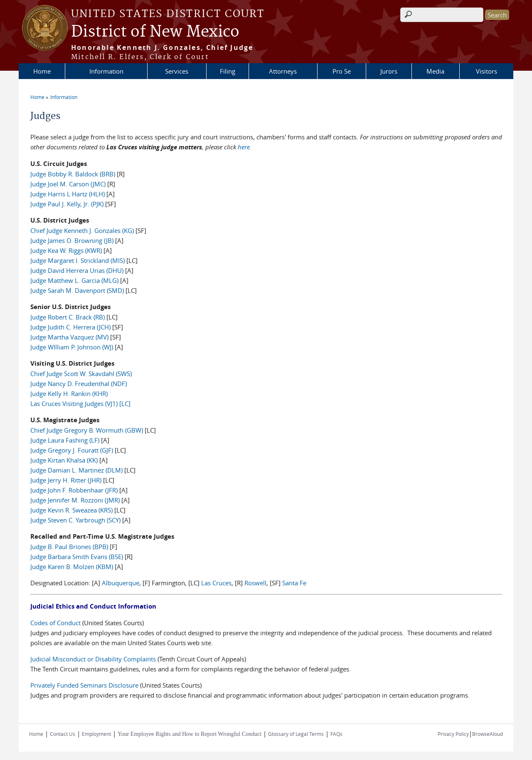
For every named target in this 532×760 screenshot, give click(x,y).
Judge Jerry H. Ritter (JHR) (66, 480)
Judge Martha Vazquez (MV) (69, 337)
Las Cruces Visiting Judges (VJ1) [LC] (80, 404)
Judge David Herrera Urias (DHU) (77, 270)
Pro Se (342, 71)
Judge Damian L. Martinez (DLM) (76, 470)
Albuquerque (121, 583)
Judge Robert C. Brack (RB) (68, 317)
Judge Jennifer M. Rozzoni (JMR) (75, 500)
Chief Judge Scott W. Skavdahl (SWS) (81, 374)
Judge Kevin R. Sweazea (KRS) (71, 510)
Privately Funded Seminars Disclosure (84, 685)
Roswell (255, 583)
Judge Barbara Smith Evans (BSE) (77, 557)
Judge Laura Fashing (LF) (65, 440)
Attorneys (283, 71)
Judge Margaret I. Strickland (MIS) (78, 260)
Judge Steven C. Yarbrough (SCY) (75, 520)
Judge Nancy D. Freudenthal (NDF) (79, 384)
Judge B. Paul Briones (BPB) (69, 547)
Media (435, 71)
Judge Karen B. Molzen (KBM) (72, 567)
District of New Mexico (155, 32)
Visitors (486, 71)
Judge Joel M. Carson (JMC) (68, 184)
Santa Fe (294, 583)
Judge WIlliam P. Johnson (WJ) (72, 347)
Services (177, 71)
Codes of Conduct (55, 623)
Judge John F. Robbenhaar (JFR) (74, 490)
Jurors (389, 71)
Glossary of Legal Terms (296, 734)
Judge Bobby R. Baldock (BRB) (73, 174)
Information (106, 71)
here (244, 147)
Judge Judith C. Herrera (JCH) (70, 327)
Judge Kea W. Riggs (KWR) (66, 250)
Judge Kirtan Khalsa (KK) (64, 460)
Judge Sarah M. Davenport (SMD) (77, 290)
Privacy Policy (453, 734)
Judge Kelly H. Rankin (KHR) (69, 394)
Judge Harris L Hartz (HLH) (68, 194)
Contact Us (63, 734)
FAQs (336, 734)
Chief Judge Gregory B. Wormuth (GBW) (87, 430)
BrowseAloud (488, 734)
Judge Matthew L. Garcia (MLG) (74, 280)
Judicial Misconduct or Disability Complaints (93, 659)
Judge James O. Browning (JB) (72, 240)
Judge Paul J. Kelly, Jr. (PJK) (67, 204)
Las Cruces (216, 583)
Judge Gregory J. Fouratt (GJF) (72, 450)
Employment (96, 734)
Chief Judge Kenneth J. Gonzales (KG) (82, 230)
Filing (228, 71)
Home (42, 71)
